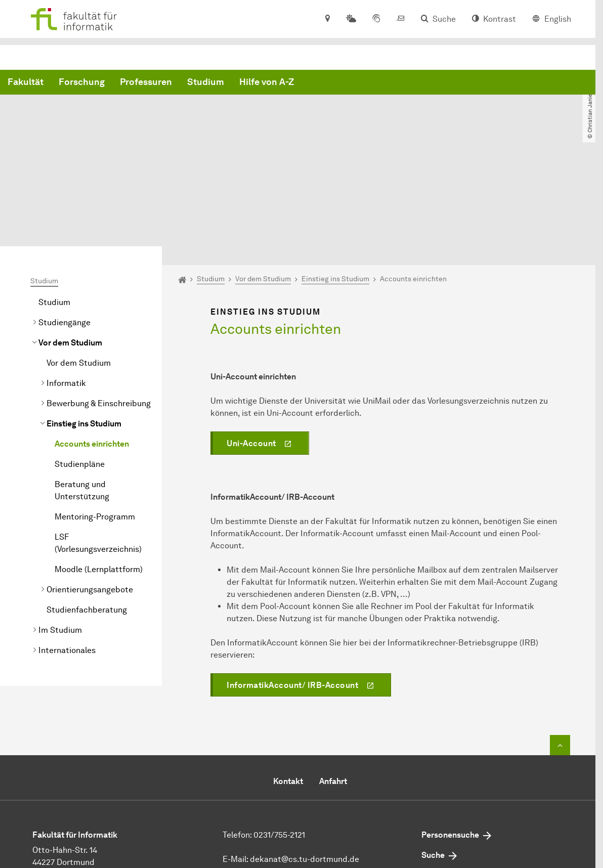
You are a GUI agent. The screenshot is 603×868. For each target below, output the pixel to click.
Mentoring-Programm (95, 422)
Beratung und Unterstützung (82, 396)
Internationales (67, 556)
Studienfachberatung (87, 515)
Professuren (300, 82)
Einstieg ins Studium (84, 329)
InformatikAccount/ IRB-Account (292, 590)
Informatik (66, 289)
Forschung (235, 82)
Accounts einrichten (92, 349)
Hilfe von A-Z (420, 82)
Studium (359, 82)
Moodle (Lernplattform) (99, 475)
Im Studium (60, 535)
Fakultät (179, 82)
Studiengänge (64, 228)
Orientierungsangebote (90, 495)
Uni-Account (251, 348)
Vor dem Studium (70, 248)
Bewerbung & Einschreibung (99, 309)
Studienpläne (80, 370)
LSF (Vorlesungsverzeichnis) (98, 448)
